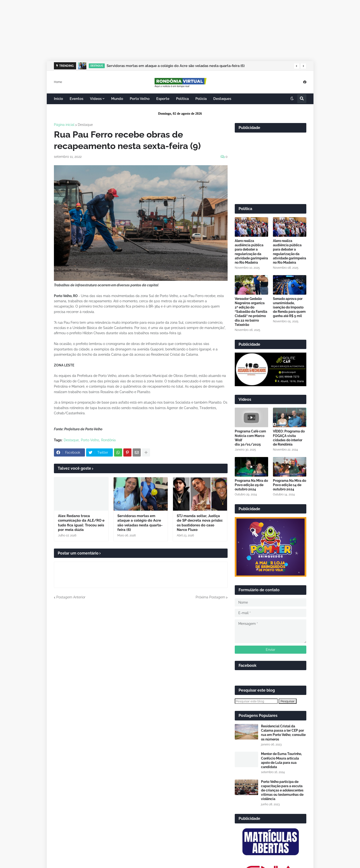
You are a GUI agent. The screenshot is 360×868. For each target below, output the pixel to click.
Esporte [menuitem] (163, 99)
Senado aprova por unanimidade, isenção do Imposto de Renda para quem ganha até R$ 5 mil (289, 307)
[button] (297, 66)
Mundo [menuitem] (117, 99)
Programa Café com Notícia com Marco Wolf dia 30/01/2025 (250, 438)
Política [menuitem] (182, 99)
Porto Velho (90, 440)
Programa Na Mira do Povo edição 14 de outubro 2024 (290, 485)
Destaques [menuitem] (222, 99)
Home (58, 82)
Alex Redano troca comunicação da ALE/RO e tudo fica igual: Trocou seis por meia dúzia (81, 523)
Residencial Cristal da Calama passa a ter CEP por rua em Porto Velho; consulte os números (283, 733)
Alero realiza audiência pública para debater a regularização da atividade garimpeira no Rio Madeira (251, 252)
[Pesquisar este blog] (256, 701)
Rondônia (108, 440)
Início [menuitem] (58, 99)
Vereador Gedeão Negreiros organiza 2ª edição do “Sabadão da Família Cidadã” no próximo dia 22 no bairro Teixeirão (251, 312)
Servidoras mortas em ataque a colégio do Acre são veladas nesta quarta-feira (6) (176, 66)
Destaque (85, 125)
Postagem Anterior (71, 597)
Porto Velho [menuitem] (140, 99)
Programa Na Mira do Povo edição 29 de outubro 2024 (251, 485)
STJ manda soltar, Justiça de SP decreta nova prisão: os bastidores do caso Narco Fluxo (200, 523)
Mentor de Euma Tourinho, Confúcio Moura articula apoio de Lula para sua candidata (281, 760)
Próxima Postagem (210, 597)
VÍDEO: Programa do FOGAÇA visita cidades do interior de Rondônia (289, 438)
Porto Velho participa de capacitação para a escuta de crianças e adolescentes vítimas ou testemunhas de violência (282, 790)
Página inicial (64, 125)
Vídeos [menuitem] (96, 99)
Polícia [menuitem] (201, 99)
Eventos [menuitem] (76, 99)
